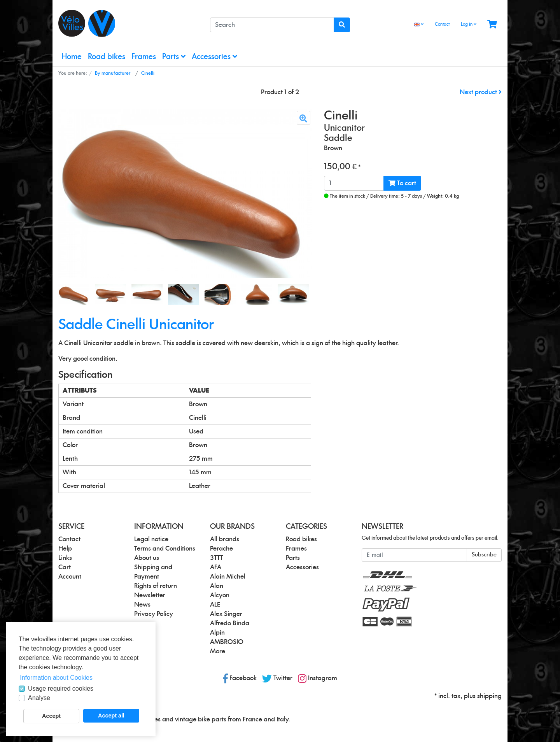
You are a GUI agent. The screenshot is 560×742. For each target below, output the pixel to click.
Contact (442, 24)
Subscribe (484, 555)
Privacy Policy (154, 614)
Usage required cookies (61, 688)
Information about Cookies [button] (56, 678)
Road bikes (107, 57)
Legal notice (151, 539)
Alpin (217, 633)
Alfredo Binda (230, 623)
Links (65, 558)
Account (70, 577)
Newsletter (150, 595)
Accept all (111, 716)
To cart (402, 183)
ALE (215, 605)
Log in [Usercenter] (469, 24)
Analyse (39, 698)
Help (65, 549)
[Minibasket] (492, 25)
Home (72, 57)
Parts (174, 57)
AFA (216, 567)
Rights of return (156, 586)
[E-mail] (414, 555)
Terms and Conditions (165, 549)
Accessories (214, 57)
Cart (65, 567)
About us (147, 558)
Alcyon (220, 595)
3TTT (217, 558)
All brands (225, 539)
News (142, 605)
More (218, 651)
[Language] (419, 25)
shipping (489, 696)
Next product (481, 92)
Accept (51, 716)
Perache (221, 549)
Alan (217, 586)
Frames (144, 57)
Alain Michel (228, 577)
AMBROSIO (227, 642)
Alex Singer (226, 614)
